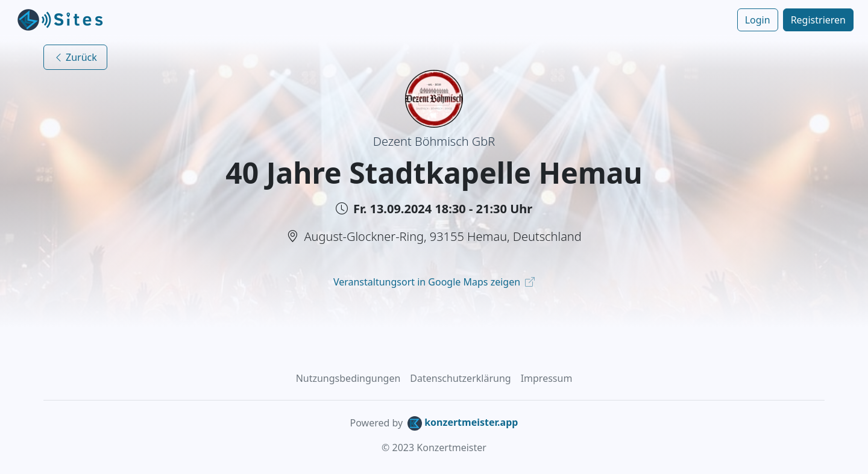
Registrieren (818, 20)
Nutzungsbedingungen (348, 378)
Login (758, 20)
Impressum (547, 378)
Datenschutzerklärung (460, 378)
